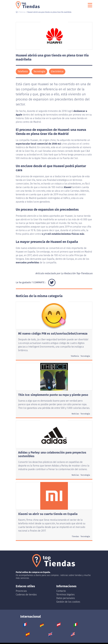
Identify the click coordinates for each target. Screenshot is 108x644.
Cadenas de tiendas (26, 595)
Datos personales (66, 598)
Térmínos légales (65, 595)
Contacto (61, 591)
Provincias (21, 591)
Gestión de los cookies (68, 602)
